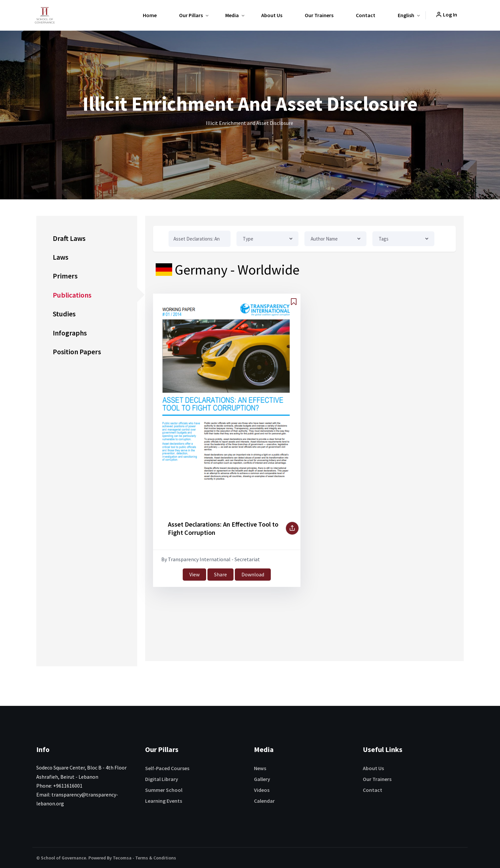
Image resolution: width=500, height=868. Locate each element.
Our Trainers (319, 15)
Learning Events (164, 801)
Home (150, 15)
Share (220, 574)
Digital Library (162, 779)
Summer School (164, 790)
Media (232, 15)
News (260, 768)
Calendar (264, 801)
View (194, 574)
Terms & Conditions (156, 858)
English (406, 15)
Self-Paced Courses (167, 768)
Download (253, 574)
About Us (272, 15)
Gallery (262, 779)
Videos (262, 790)
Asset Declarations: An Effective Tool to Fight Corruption (223, 528)
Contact (366, 15)
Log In (446, 14)
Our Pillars (191, 15)
